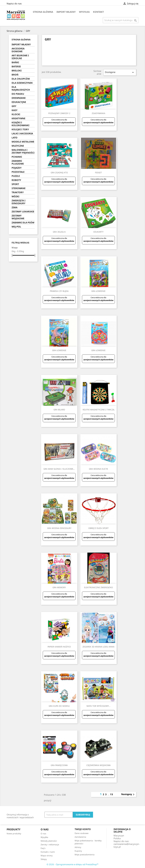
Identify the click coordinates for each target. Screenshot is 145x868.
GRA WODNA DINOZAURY (59, 528)
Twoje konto (83, 829)
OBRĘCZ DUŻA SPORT (98, 528)
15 (112, 794)
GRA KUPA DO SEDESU (59, 706)
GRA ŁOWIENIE (98, 291)
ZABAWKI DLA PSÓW (23, 223)
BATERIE (16, 67)
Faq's (43, 848)
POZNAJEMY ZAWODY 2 (59, 113)
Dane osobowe (82, 833)
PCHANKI (17, 157)
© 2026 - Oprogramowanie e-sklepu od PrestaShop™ (72, 864)
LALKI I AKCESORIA (22, 134)
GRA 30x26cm (59, 232)
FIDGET (98, 173)
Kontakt (98, 12)
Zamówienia (80, 837)
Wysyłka (84, 12)
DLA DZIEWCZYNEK (22, 83)
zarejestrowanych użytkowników (59, 122)
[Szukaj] (121, 20)
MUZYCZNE (18, 146)
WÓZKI (15, 197)
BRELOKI (17, 71)
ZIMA (15, 208)
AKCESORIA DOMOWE (18, 50)
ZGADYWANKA (98, 113)
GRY (14, 106)
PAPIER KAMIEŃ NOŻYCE (59, 647)
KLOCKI (16, 114)
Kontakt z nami (48, 852)
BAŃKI (15, 62)
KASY (15, 110)
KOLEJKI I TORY (20, 129)
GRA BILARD (59, 410)
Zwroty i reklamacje (50, 845)
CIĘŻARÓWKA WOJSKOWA (98, 765)
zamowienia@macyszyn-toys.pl (127, 845)
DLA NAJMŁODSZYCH (21, 88)
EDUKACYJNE (19, 102)
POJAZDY (17, 168)
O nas (43, 833)
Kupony (78, 851)
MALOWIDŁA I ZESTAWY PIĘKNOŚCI (23, 151)
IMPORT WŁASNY (66, 12)
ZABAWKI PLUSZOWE (18, 162)
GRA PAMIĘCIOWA (59, 765)
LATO (15, 138)
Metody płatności (49, 841)
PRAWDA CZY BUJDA (59, 291)
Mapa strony (47, 856)
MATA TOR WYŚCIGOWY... (98, 706)
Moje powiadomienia (85, 855)
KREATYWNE (18, 118)
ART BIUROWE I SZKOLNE (20, 57)
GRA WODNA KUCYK (98, 469)
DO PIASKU (18, 94)
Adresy (78, 847)
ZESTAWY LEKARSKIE (23, 212)
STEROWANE (19, 188)
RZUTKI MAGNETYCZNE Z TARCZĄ (98, 410)
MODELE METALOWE (23, 142)
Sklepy (44, 859)
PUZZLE (16, 176)
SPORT (15, 184)
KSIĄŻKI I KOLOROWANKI (20, 124)
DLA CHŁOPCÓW (21, 79)
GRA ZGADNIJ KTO (59, 173)
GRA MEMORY (59, 587)
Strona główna (43, 12)
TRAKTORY (18, 192)
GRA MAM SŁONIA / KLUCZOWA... (59, 469)
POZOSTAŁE (18, 172)
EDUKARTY (98, 232)
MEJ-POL (16, 227)
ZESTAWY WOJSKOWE (18, 217)
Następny (128, 794)
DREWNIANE (19, 98)
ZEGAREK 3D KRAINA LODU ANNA (98, 647)
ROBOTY (16, 180)
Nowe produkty (14, 833)
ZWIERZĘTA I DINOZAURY (18, 202)
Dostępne (120, 72)
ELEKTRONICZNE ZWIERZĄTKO (98, 587)
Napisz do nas (14, 4)
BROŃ (15, 75)
